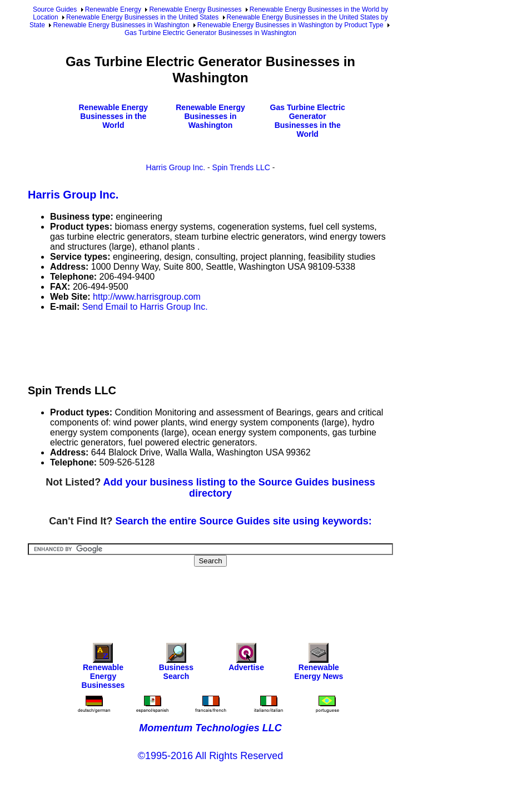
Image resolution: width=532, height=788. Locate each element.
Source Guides (55, 9)
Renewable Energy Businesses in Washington (121, 25)
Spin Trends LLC (241, 167)
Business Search (176, 664)
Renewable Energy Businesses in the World (114, 116)
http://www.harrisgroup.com (147, 297)
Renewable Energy (113, 9)
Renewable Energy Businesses (195, 9)
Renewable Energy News (319, 664)
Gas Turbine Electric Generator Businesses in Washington (210, 33)
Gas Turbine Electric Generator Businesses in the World (308, 121)
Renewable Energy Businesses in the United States (142, 17)
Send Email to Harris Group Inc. (145, 307)
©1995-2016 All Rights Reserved (210, 756)
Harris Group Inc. (176, 167)
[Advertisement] (230, 346)
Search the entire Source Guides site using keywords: (244, 521)
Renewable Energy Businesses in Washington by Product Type (290, 25)
